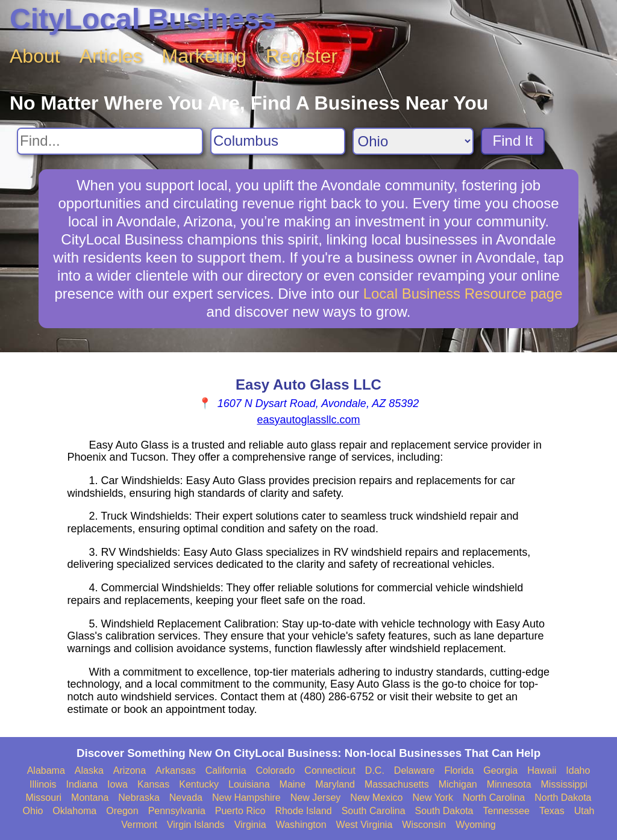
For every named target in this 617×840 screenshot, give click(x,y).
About (35, 56)
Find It (513, 141)
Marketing (205, 56)
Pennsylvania (177, 811)
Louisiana (249, 784)
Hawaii (542, 770)
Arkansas (176, 770)
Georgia (500, 770)
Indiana (82, 784)
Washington (301, 825)
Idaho (578, 770)
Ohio (33, 811)
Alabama (46, 770)
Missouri (43, 798)
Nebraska (139, 798)
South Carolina (374, 811)
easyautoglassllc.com (308, 420)
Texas (552, 811)
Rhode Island (303, 811)
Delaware (415, 770)
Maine (293, 784)
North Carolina (494, 798)
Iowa (117, 784)
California (226, 770)
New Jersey (316, 798)
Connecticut (330, 770)
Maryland (335, 784)
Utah (584, 811)
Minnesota (509, 784)
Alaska (89, 770)
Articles (111, 56)
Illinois (43, 784)
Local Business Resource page (463, 294)
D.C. (375, 770)
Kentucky (199, 784)
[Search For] (110, 141)
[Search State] (413, 141)
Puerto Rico (240, 811)
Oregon (122, 811)
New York (433, 798)
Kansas (153, 784)
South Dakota (444, 811)
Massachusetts (397, 784)
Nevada (186, 798)
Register (302, 56)
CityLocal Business (143, 19)
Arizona (130, 770)
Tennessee (506, 811)
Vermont (139, 825)
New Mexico (376, 798)
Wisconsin (424, 825)
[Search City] (278, 141)
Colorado (275, 770)
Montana (90, 798)
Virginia (250, 825)
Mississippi (564, 784)
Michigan (458, 784)
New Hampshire (246, 798)
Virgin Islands (196, 825)
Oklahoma (74, 811)
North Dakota (563, 798)
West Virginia (365, 825)
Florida (459, 770)
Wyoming (476, 825)
